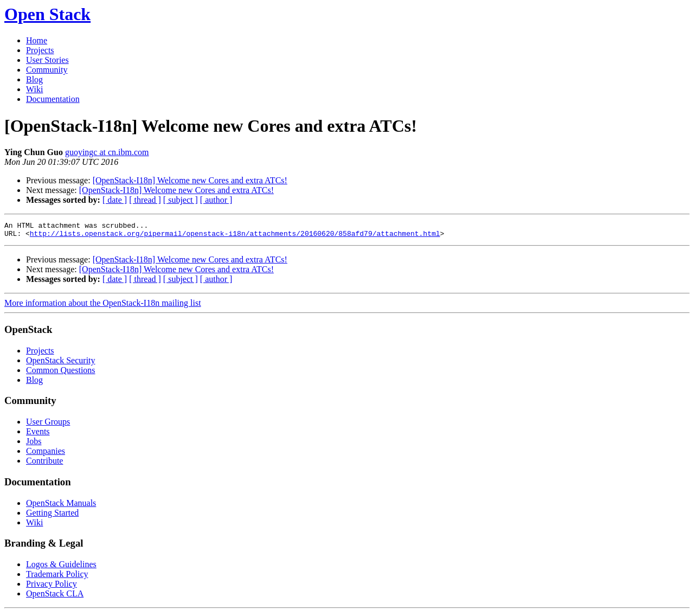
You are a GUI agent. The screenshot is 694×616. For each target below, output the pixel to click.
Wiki (34, 89)
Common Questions (61, 373)
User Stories (47, 60)
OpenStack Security (61, 364)
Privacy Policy (52, 587)
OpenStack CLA (55, 597)
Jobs (34, 444)
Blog (34, 79)
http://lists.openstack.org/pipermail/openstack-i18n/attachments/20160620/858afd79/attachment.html (235, 236)
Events (38, 435)
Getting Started (52, 516)
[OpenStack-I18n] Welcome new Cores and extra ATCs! (190, 180)
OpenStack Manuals (61, 506)
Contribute (44, 464)
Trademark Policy (57, 577)
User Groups (48, 425)
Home (37, 40)
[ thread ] (145, 200)
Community (47, 70)
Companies (46, 454)
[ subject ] (181, 200)
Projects (40, 50)
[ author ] (216, 200)
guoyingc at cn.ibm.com (107, 152)
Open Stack (47, 14)
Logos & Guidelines (61, 567)
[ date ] (115, 200)
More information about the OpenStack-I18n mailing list (103, 306)
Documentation (53, 99)
